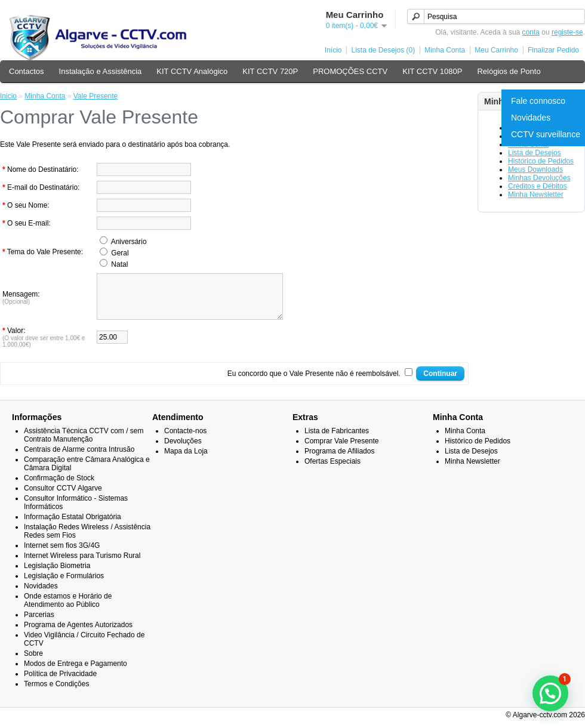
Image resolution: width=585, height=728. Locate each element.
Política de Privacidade (60, 683)
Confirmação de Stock (59, 487)
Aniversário (129, 242)
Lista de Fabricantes (337, 440)
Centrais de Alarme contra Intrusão (79, 458)
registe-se (567, 32)
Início (333, 50)
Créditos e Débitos (538, 186)
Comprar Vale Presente (342, 450)
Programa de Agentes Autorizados (78, 634)
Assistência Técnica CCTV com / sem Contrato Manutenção (84, 444)
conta (531, 32)
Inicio (8, 96)
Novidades (531, 118)
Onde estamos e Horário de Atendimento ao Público (68, 609)
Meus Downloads (535, 169)
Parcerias (39, 624)
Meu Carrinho (496, 50)
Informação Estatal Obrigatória (73, 526)
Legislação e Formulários (64, 585)
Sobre (33, 662)
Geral (120, 253)
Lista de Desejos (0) (383, 50)
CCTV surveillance (546, 134)
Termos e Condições (56, 693)
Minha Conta (445, 50)
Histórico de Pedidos (541, 161)
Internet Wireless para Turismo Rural (82, 564)
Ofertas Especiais (332, 470)
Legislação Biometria (57, 575)
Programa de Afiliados (339, 460)
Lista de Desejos (535, 153)
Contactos (27, 71)
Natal (119, 264)
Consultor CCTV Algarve (63, 497)
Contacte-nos (185, 440)
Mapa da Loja (186, 460)
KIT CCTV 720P (270, 71)
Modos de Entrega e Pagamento (76, 673)
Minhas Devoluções (539, 178)
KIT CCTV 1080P (432, 71)
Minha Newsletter (536, 195)
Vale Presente (96, 96)
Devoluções (183, 450)
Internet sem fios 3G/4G (62, 554)
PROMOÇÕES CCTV (350, 71)
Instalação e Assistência (101, 71)
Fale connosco (538, 101)
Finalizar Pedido (553, 50)
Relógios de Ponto (509, 71)
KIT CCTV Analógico (192, 71)
